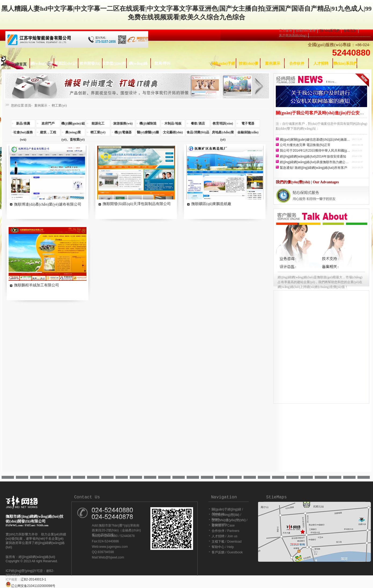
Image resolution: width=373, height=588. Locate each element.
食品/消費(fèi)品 (198, 132)
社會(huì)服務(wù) (23, 133)
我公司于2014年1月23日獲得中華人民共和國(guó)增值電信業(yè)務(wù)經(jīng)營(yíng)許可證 (315, 151)
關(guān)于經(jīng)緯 (227, 509)
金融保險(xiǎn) (248, 132)
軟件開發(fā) (90, 63)
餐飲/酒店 (198, 123)
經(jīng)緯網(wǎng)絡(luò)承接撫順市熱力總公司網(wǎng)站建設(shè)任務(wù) (315, 162)
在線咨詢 (350, 31)
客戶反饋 (218, 552)
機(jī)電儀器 (123, 132)
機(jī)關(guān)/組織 (73, 125)
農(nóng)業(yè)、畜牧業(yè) (73, 133)
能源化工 (98, 123)
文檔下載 (218, 542)
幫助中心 (218, 547)
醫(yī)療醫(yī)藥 (148, 132)
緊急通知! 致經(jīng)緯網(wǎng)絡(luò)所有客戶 (314, 168)
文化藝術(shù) (173, 132)
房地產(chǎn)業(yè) (223, 133)
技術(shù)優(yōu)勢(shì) (229, 520)
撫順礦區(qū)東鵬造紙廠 (211, 204)
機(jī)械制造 (148, 123)
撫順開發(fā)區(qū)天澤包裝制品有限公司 (137, 204)
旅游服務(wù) (123, 123)
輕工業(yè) (59, 105)
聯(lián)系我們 (329, 31)
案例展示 (273, 63)
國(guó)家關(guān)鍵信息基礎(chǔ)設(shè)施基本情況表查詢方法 (315, 140)
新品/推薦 (23, 123)
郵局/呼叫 (162, 63)
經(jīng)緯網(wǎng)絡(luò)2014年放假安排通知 (313, 156)
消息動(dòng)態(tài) (225, 515)
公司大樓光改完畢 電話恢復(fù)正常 (305, 145)
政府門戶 (48, 123)
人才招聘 (321, 63)
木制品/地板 (173, 123)
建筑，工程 (48, 132)
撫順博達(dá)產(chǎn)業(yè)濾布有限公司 (48, 204)
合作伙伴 (297, 63)
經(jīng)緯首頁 (15, 64)
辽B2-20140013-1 (33, 579)
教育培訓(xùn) (223, 123)
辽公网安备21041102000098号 (30, 586)
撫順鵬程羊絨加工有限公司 (37, 285)
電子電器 (248, 123)
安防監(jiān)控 (114, 63)
